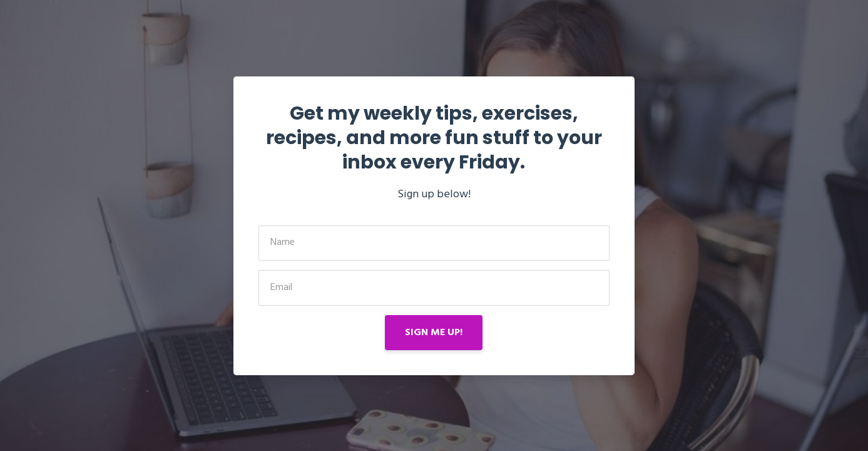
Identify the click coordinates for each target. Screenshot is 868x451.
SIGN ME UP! (434, 333)
